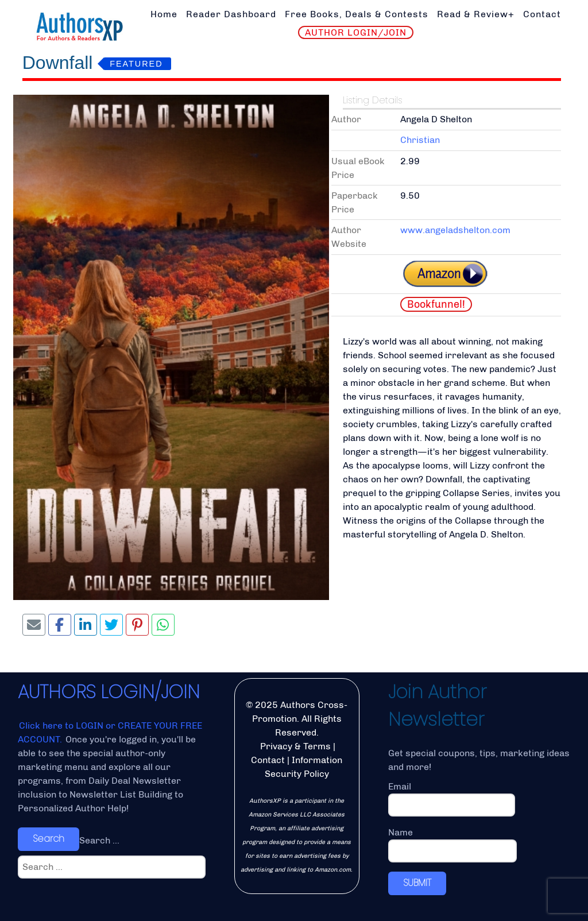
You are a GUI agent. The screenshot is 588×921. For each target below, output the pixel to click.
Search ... (99, 840)
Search (49, 839)
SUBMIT (417, 883)
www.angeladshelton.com (455, 230)
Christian (420, 140)
